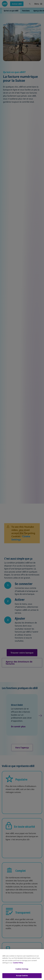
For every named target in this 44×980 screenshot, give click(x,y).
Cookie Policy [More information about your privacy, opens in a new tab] (18, 963)
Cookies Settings (22, 969)
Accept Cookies (22, 976)
